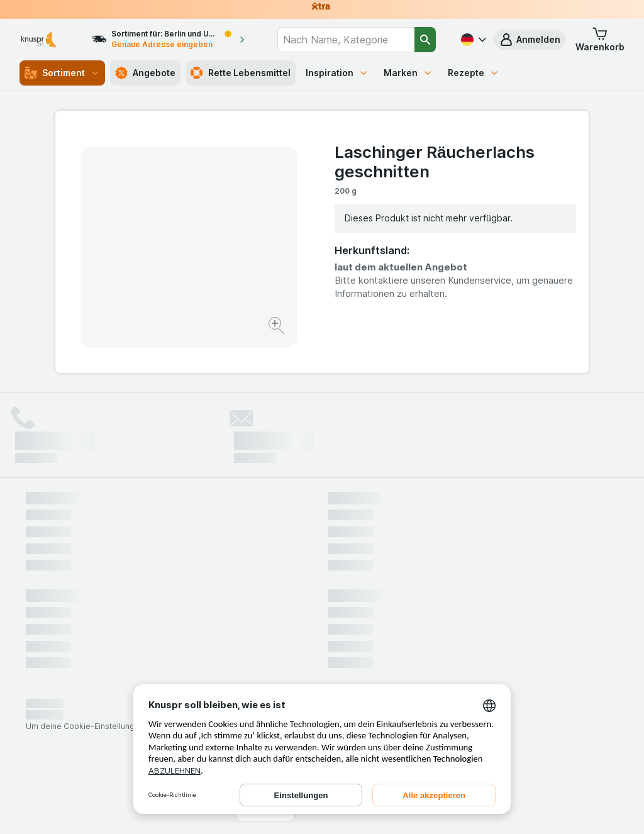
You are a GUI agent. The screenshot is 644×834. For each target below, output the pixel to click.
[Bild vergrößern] (278, 327)
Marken (408, 73)
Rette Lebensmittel (241, 73)
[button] (530, 40)
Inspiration (337, 73)
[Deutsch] (472, 40)
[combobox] (346, 40)
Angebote (145, 73)
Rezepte (474, 73)
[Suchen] (425, 40)
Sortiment (62, 73)
